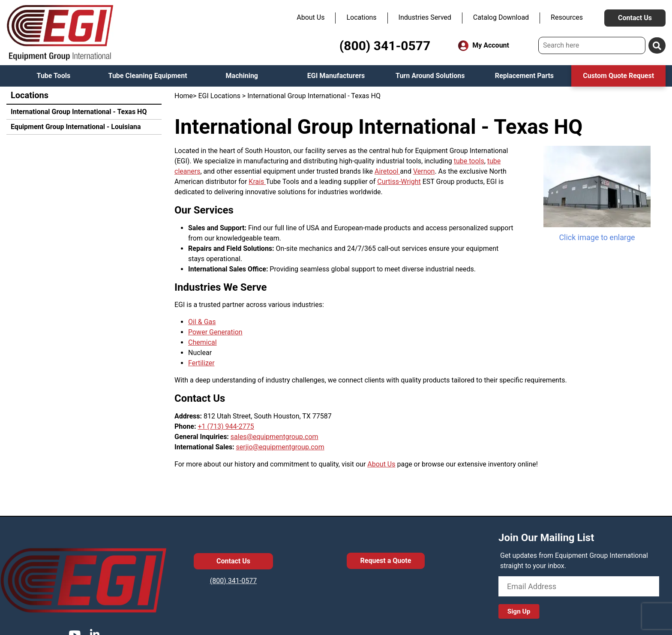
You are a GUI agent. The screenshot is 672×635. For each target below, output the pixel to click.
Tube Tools (54, 76)
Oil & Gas (202, 322)
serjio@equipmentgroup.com (280, 447)
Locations (361, 17)
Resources (567, 17)
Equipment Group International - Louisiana (76, 127)
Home (184, 96)
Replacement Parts (524, 76)
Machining (242, 76)
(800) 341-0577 (385, 46)
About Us (310, 17)
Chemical (202, 342)
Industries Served (425, 17)
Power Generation (215, 332)
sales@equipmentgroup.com (274, 437)
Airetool (387, 171)
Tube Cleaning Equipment (148, 76)
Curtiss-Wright (399, 182)
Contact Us (635, 18)
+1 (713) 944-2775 (226, 426)
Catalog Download (501, 17)
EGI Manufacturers (336, 76)
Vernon (424, 171)
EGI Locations (219, 96)
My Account (484, 46)
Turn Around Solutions (430, 76)
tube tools (469, 161)
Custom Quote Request (618, 76)
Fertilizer (201, 363)
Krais (257, 182)
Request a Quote (386, 561)
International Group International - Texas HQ (79, 112)
